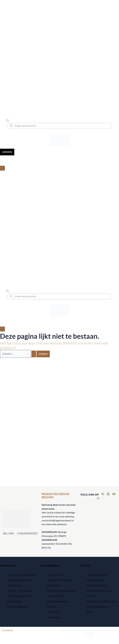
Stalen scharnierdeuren (22, 575)
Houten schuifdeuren (20, 591)
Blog (89, 612)
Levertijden (54, 585)
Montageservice (96, 575)
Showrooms (54, 617)
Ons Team (53, 612)
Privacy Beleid (56, 596)
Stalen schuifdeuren (20, 580)
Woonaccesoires (17, 607)
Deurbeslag (14, 601)
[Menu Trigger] (5, 6)
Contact (52, 607)
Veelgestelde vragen (60, 580)
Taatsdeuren (15, 585)
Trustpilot (7, 630)
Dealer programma (98, 607)
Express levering (97, 585)
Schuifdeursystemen (20, 596)
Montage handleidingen (101, 601)
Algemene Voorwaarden (62, 591)
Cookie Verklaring (58, 601)
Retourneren (55, 575)
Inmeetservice (95, 580)
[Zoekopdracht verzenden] (34, 354)
